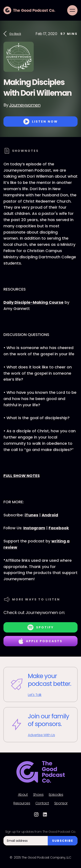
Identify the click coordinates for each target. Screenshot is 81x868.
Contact (42, 803)
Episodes (56, 795)
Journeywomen (25, 105)
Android (50, 515)
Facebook (59, 528)
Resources (22, 803)
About (23, 795)
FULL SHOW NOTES (22, 476)
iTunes (31, 515)
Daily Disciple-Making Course (33, 302)
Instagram (34, 528)
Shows (38, 795)
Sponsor (61, 803)
